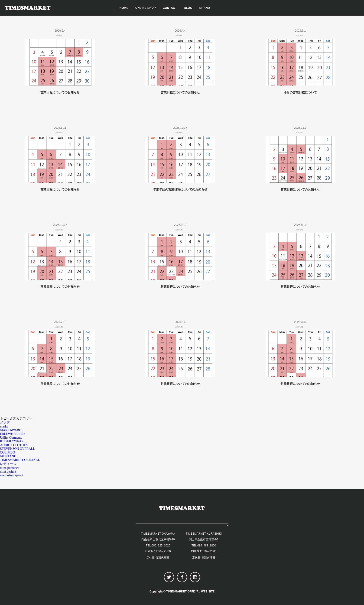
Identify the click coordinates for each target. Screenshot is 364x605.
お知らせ (59, 35)
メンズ (5, 423)
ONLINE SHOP (146, 8)
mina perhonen (10, 468)
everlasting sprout (12, 475)
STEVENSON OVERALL (18, 449)
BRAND (205, 8)
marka (4, 426)
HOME (124, 8)
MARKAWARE (11, 430)
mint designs (8, 472)
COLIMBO (8, 452)
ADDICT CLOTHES (14, 445)
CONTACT (170, 8)
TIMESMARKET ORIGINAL (20, 460)
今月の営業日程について (300, 92)
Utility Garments (11, 438)
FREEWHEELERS (13, 434)
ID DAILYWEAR (12, 441)
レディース (8, 464)
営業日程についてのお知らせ (60, 92)
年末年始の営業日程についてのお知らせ (180, 189)
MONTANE (8, 456)
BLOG (188, 8)
